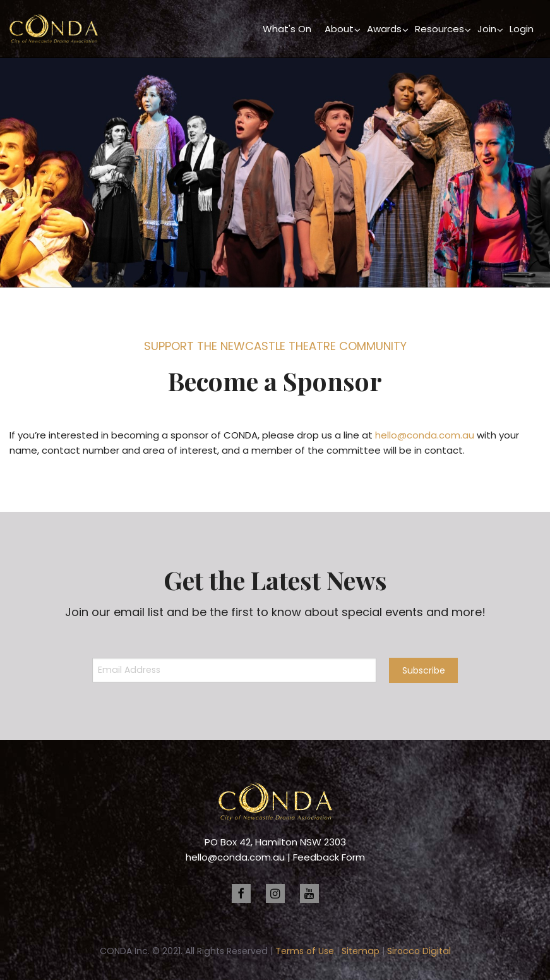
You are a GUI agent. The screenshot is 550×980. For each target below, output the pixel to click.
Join (487, 29)
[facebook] (241, 893)
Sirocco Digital (419, 951)
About (339, 29)
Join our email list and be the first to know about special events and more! (275, 612)
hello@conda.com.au (425, 435)
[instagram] (275, 893)
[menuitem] (287, 29)
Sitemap (361, 951)
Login (522, 29)
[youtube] (309, 893)
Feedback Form (329, 857)
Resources (439, 29)
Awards (384, 29)
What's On (287, 29)
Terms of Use (305, 951)
